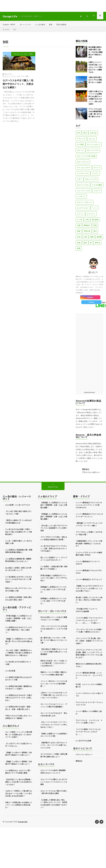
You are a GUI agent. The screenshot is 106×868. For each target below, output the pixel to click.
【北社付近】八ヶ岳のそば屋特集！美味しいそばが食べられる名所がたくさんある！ (19, 784)
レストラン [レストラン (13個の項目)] (91, 216)
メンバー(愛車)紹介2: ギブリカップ (89, 581)
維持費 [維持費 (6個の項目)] (99, 239)
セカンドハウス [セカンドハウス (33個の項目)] (91, 181)
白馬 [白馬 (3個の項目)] (85, 239)
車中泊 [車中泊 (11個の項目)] (97, 244)
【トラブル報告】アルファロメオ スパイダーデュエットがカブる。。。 (89, 734)
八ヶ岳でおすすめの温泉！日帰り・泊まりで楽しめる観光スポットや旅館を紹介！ (19, 534)
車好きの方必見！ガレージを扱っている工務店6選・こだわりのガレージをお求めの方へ (54, 665)
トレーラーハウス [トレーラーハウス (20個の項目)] (84, 192)
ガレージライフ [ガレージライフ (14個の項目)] (83, 164)
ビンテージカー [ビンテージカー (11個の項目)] (83, 210)
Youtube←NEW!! (10, 25)
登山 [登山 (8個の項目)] (95, 233)
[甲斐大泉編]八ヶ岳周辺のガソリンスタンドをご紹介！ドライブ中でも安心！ (54, 580)
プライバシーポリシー (91, 474)
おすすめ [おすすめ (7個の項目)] (93, 135)
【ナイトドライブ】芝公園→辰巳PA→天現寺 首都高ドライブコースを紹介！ (89, 643)
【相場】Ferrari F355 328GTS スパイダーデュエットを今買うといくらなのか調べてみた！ (89, 590)
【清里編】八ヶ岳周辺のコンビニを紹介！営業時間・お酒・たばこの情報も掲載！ (54, 507)
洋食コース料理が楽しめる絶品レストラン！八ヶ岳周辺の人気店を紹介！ (19, 807)
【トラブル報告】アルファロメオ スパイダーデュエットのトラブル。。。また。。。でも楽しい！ (89, 622)
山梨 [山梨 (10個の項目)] (79, 227)
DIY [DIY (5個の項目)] (78, 135)
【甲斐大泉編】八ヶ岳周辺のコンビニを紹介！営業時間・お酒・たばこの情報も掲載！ (19, 620)
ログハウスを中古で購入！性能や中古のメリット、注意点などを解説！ (18, 86)
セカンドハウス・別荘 (24, 56)
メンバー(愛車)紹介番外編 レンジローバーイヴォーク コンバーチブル (89, 677)
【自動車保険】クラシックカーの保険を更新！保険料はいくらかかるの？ (89, 545)
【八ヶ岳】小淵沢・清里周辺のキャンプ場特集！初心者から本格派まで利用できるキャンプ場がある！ (19, 655)
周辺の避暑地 (65, 25)
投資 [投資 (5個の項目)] (95, 227)
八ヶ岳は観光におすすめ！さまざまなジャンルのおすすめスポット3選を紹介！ (19, 581)
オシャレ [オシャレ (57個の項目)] (92, 140)
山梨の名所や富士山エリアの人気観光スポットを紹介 (95, 82)
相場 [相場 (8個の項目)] (92, 239)
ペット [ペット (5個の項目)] (94, 210)
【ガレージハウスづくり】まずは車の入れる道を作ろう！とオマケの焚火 (54, 631)
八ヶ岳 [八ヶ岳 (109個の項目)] (80, 221)
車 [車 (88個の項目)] (91, 244)
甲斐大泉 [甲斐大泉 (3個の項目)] (87, 233)
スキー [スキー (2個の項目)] (80, 181)
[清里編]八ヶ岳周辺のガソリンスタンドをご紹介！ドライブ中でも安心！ (53, 591)
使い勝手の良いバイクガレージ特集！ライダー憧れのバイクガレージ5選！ (54, 642)
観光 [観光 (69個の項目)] (85, 244)
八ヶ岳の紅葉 (10, 673)
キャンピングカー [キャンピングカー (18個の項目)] (84, 169)
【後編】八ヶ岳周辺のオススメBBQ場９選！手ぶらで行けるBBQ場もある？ (19, 643)
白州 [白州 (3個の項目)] (79, 239)
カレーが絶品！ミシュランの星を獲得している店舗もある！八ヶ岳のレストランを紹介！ (19, 736)
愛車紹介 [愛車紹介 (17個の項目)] (87, 227)
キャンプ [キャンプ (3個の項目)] (97, 169)
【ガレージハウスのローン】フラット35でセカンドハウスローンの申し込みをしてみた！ (54, 726)
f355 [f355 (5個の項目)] (85, 135)
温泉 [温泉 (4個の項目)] (79, 233)
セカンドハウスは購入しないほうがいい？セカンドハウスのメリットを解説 (54, 784)
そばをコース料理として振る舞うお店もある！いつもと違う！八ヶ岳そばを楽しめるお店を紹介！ (19, 795)
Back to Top (53, 489)
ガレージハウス (27, 25)
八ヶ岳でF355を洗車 (83, 743)
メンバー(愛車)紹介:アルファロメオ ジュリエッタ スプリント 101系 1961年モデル (89, 507)
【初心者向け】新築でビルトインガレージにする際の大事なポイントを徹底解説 (54, 654)
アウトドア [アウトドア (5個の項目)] (81, 140)
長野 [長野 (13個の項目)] (79, 250)
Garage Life (23, 824)
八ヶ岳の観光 (43, 25)
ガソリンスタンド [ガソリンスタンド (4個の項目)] (94, 146)
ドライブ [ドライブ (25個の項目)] (97, 192)
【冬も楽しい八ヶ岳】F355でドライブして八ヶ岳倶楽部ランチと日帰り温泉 (54, 530)
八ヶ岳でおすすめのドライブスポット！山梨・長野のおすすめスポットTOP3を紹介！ (54, 550)
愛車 (54, 25)
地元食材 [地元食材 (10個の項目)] (95, 221)
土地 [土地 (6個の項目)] (87, 221)
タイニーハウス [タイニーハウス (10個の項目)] (83, 187)
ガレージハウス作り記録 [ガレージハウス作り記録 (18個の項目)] (86, 158)
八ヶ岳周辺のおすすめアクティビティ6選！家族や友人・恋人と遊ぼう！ (19, 632)
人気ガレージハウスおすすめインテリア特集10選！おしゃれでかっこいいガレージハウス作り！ (54, 697)
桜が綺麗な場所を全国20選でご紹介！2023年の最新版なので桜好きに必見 (96, 54)
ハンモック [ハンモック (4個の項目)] (81, 198)
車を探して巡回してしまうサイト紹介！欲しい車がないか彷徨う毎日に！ (89, 602)
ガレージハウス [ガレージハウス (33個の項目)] (93, 152)
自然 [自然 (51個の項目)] (79, 244)
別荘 (27, 78)
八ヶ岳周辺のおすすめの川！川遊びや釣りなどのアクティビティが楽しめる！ (19, 700)
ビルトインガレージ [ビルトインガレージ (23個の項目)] (85, 204)
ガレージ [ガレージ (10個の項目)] (80, 152)
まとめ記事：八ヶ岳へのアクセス (18, 507)
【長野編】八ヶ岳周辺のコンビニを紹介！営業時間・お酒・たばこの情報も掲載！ (54, 518)
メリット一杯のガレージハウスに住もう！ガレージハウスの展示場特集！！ (54, 686)
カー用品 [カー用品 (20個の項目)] (80, 146)
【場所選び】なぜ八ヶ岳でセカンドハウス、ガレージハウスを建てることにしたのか (54, 747)
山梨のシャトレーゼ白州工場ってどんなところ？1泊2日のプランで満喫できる (95, 69)
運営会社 (86, 471)
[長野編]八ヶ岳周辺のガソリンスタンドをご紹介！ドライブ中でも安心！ (53, 603)
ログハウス (21, 78)
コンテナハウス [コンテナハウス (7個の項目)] (83, 175)
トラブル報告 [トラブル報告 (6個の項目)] (97, 187)
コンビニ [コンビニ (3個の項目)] (95, 175)
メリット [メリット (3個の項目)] (80, 216)
